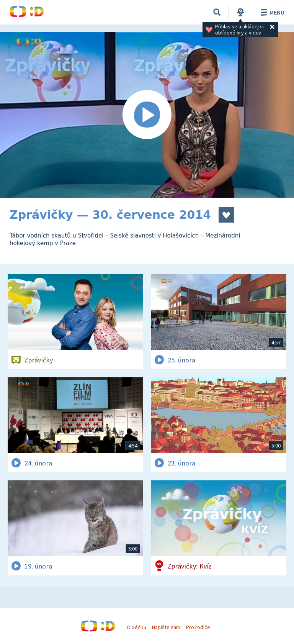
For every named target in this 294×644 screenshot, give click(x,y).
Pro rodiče (198, 627)
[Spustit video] (147, 115)
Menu (271, 12)
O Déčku (136, 627)
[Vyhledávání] (217, 12)
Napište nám (166, 627)
